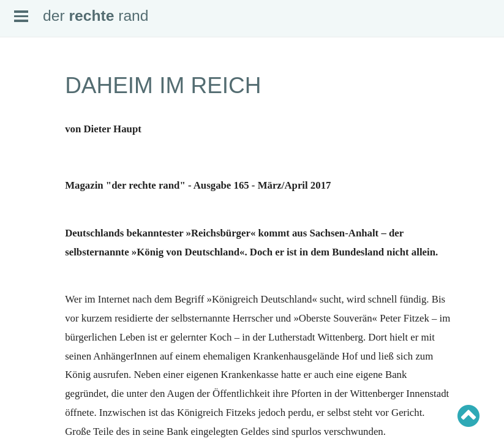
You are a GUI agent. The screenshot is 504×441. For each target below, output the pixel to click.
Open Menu (21, 16)
